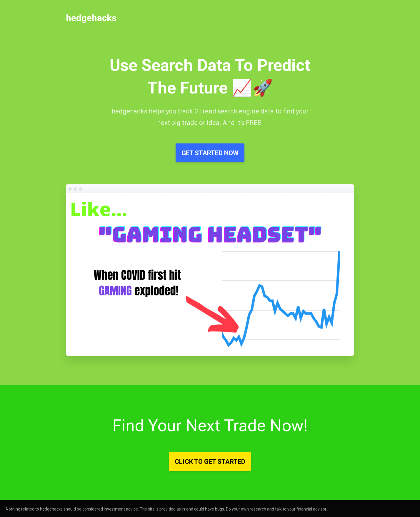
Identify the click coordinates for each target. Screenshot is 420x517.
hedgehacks (91, 18)
